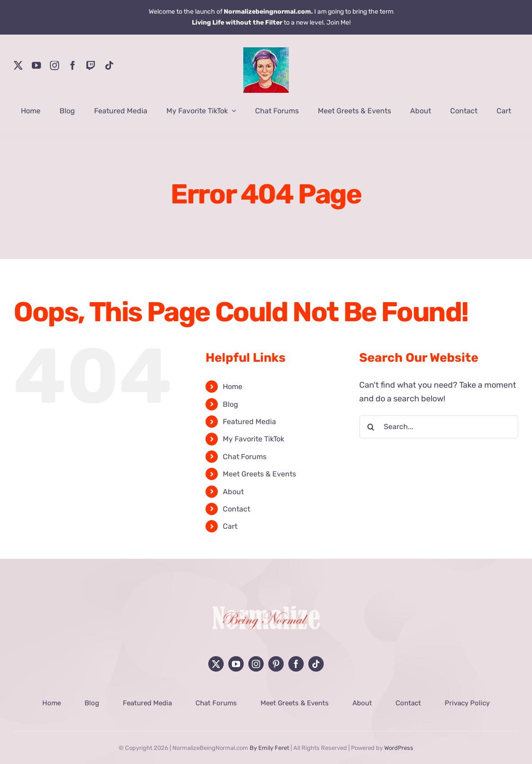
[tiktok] (109, 66)
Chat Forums (245, 457)
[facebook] (73, 66)
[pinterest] (276, 664)
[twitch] (91, 66)
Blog (231, 404)
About (233, 492)
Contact (236, 509)
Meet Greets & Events (259, 474)
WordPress (399, 748)
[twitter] (18, 66)
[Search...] (439, 427)
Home (233, 387)
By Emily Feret (269, 748)
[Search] (371, 427)
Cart (230, 526)
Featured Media (249, 422)
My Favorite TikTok (253, 439)
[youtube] (36, 66)
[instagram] (55, 66)
